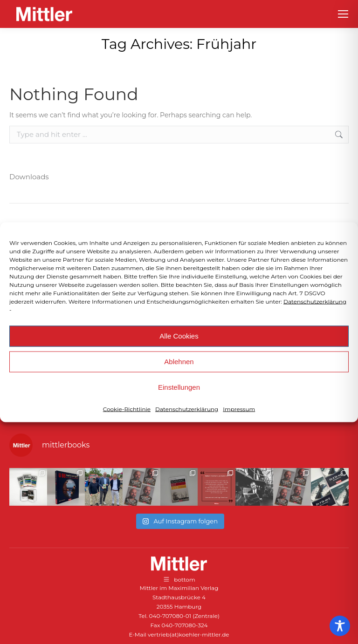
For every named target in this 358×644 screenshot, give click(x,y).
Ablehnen (179, 362)
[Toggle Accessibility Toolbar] (340, 626)
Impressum (239, 409)
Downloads (29, 177)
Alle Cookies (179, 336)
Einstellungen (179, 387)
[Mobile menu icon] (343, 14)
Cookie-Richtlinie (127, 409)
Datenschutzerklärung (315, 301)
